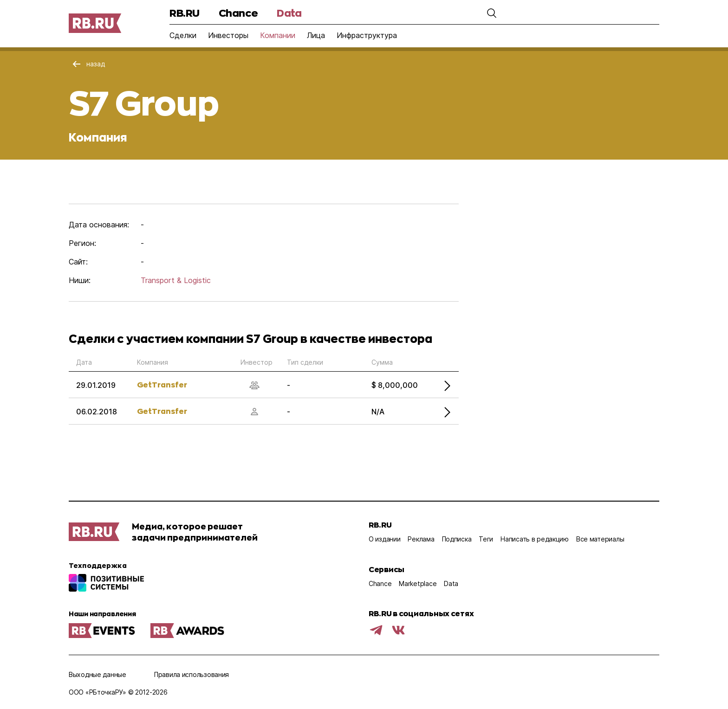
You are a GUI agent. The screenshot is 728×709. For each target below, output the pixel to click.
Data (289, 13)
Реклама (421, 539)
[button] (492, 13)
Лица (316, 35)
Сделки (183, 35)
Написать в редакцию (535, 539)
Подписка (457, 539)
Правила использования (192, 674)
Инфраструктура (367, 35)
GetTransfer (162, 384)
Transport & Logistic (176, 280)
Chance (238, 13)
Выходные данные (97, 674)
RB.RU (185, 13)
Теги (486, 539)
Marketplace (418, 583)
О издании (384, 539)
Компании (278, 35)
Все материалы (600, 539)
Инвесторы (228, 35)
